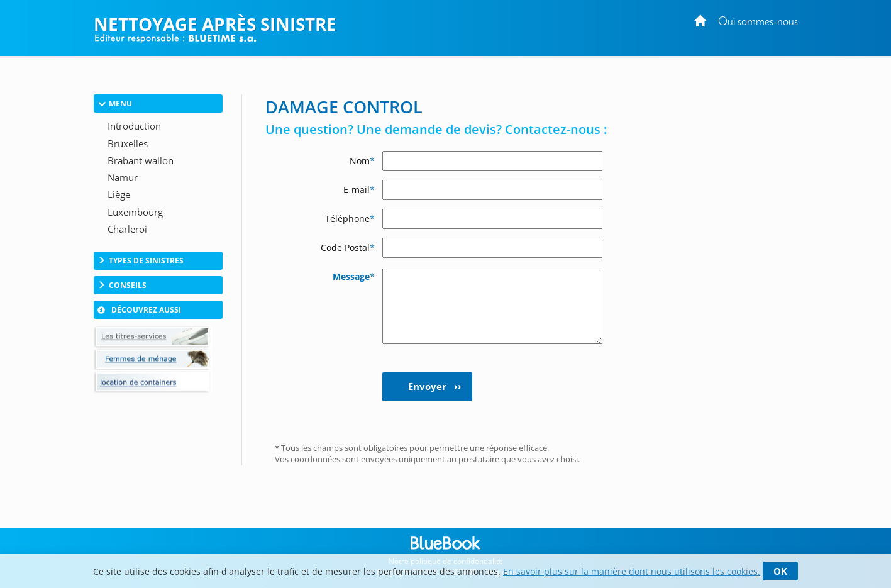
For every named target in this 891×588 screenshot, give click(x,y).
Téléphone (350, 219)
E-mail (359, 190)
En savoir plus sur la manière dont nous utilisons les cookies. (632, 571)
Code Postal (348, 247)
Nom (362, 161)
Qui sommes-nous (758, 22)
